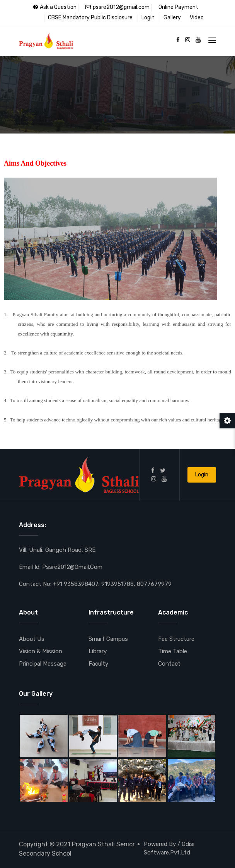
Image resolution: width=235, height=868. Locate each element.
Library (98, 651)
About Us (32, 639)
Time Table (173, 651)
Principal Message (43, 664)
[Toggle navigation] (212, 40)
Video (197, 18)
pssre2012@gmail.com (117, 7)
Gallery (172, 18)
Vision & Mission (41, 651)
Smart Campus (108, 639)
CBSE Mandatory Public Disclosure (90, 18)
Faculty (98, 664)
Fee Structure (176, 639)
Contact (169, 664)
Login (148, 18)
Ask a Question (55, 7)
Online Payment (178, 7)
